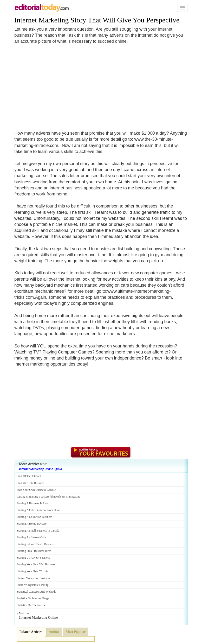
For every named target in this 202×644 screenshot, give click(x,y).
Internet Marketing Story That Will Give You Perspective (97, 20)
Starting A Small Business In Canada (38, 531)
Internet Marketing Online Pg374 (41, 469)
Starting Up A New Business (33, 558)
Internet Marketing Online (39, 618)
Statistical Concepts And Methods (36, 592)
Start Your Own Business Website (36, 490)
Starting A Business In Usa (32, 503)
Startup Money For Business (33, 578)
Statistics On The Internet (32, 605)
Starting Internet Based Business (36, 544)
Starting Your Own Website (33, 571)
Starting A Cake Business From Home (39, 510)
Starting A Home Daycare (32, 524)
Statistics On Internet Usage (33, 598)
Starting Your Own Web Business (36, 564)
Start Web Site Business (31, 483)
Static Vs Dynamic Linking (33, 585)
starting (21, 497)
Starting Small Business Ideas (34, 551)
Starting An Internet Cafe (31, 537)
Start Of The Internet (29, 476)
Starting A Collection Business (35, 517)
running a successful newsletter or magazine (55, 497)
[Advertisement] (55, 84)
